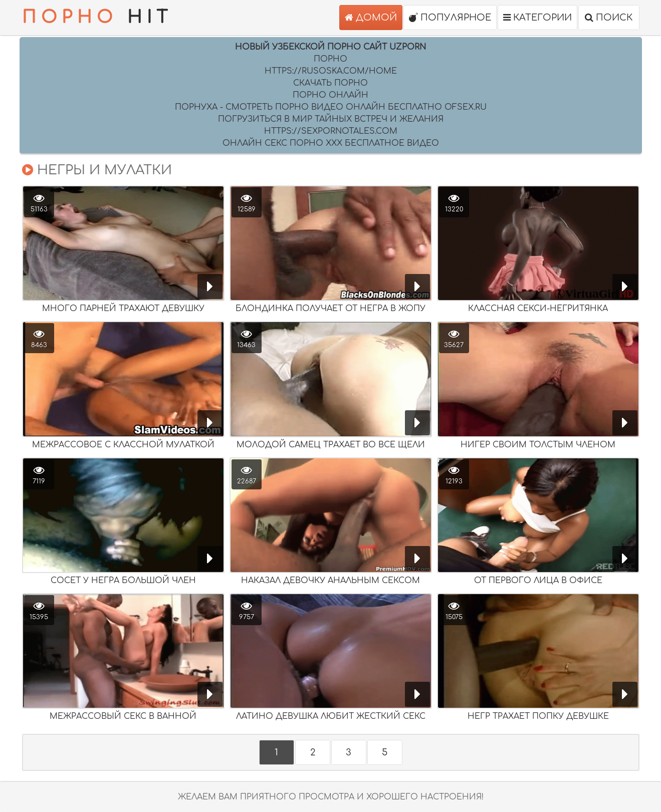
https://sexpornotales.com (331, 131)
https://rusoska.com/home (331, 71)
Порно (330, 59)
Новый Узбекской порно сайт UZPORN (330, 47)
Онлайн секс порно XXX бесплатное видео (331, 143)
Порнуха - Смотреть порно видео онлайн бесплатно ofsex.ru (331, 107)
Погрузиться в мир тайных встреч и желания (331, 119)
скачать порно (330, 83)
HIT (97, 18)
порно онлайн (330, 95)
